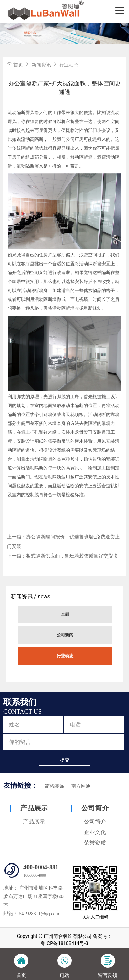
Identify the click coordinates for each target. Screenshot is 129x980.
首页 (18, 65)
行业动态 (65, 656)
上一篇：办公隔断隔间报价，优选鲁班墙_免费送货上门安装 (63, 541)
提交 (65, 760)
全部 (65, 614)
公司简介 (95, 808)
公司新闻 (65, 635)
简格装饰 (54, 786)
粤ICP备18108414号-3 (64, 943)
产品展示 (34, 808)
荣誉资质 (95, 843)
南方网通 (81, 786)
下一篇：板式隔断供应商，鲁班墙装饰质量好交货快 (62, 556)
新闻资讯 (41, 65)
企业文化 (95, 832)
